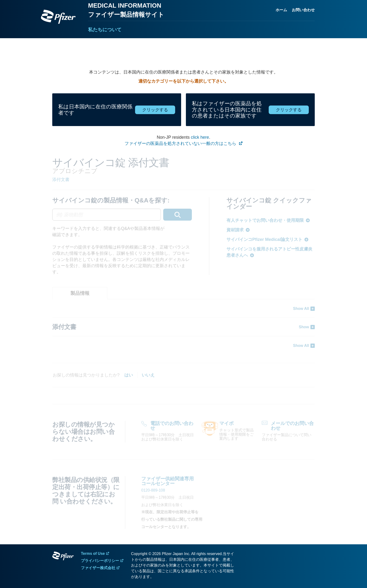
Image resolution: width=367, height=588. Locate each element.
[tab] (80, 293)
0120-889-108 (153, 490)
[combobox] (122, 215)
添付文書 (61, 180)
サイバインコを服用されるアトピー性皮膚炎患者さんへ (269, 252)
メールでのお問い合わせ (292, 426)
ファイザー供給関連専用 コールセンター (168, 481)
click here (200, 137)
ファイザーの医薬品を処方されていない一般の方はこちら (181, 143)
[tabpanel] (183, 327)
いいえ (148, 375)
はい (129, 375)
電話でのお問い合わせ (172, 426)
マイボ (226, 423)
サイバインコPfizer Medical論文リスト (264, 239)
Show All (301, 309)
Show (304, 327)
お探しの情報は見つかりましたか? (86, 375)
